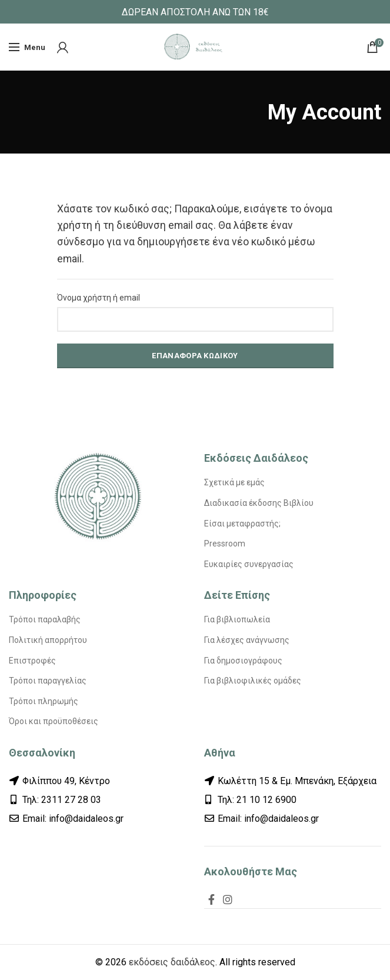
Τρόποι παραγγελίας (48, 681)
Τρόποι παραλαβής (45, 619)
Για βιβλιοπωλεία (237, 619)
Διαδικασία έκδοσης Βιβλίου (259, 503)
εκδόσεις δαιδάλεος (172, 962)
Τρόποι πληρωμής (44, 701)
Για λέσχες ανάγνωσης (247, 640)
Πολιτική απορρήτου (48, 640)
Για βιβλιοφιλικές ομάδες (253, 681)
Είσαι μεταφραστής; (242, 524)
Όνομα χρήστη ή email (99, 298)
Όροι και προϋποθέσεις (54, 721)
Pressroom (225, 544)
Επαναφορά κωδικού (195, 356)
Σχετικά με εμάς (234, 482)
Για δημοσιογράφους (243, 661)
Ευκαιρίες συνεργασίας (249, 564)
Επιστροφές (32, 661)
